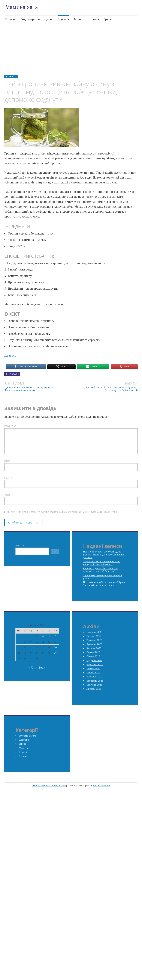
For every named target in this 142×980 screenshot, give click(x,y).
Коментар (11, 426)
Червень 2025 (94, 640)
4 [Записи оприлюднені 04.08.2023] (43, 636)
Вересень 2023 (95, 681)
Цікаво (49, 19)
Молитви (80, 19)
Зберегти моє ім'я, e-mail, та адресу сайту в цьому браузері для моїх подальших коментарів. (63, 512)
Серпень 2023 (94, 685)
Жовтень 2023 (95, 677)
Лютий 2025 (93, 652)
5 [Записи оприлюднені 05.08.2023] (49, 636)
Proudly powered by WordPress (49, 785)
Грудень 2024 (94, 660)
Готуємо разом (30, 19)
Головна (11, 19)
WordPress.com (101, 785)
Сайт (7, 495)
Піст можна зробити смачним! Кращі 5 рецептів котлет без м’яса (104, 584)
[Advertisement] (71, 52)
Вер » (42, 667)
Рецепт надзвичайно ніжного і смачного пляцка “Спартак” (101, 570)
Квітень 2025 (94, 648)
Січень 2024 (93, 672)
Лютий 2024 (93, 668)
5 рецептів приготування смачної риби (102, 577)
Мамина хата (22, 7)
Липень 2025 (94, 636)
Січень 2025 (93, 656)
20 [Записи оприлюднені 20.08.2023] (55, 647)
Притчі (108, 19)
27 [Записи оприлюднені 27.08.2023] (55, 653)
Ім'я (7, 461)
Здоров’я (64, 19)
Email (8, 478)
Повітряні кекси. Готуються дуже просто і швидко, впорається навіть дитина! (104, 554)
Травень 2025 (94, 644)
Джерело (10, 356)
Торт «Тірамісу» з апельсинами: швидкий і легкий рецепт (101, 563)
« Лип (32, 667)
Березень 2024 (95, 664)
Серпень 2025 (94, 632)
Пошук (20, 545)
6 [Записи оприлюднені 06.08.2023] (55, 636)
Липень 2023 (94, 689)
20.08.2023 (11, 77)
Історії (95, 19)
